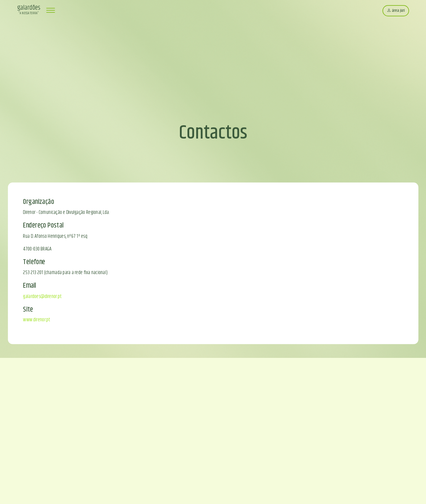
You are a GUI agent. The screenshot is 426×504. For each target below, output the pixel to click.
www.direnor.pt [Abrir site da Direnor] (36, 320)
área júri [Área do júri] (396, 11)
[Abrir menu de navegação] (50, 11)
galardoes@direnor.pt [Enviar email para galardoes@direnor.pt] (42, 296)
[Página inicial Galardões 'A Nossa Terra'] (29, 11)
